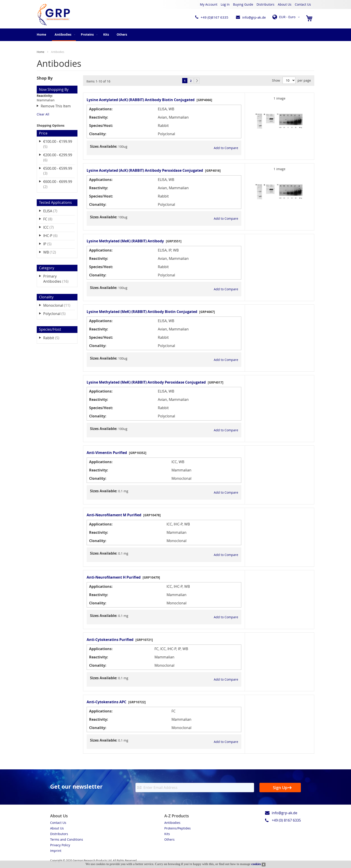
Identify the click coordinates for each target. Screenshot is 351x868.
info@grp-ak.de (254, 17)
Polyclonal (58, 314)
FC (51, 219)
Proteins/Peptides (178, 828)
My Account (209, 4)
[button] (287, 17)
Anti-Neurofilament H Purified (114, 577)
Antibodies (172, 823)
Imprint (56, 851)
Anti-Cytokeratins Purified (110, 640)
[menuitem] (64, 35)
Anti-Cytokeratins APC (106, 702)
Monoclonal (59, 305)
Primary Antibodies (59, 279)
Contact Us (303, 4)
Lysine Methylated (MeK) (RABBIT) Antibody (125, 241)
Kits (167, 834)
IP (50, 244)
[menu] (175, 35)
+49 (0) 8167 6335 (286, 820)
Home (41, 34)
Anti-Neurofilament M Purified (114, 515)
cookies (256, 864)
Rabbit (54, 338)
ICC (52, 227)
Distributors (265, 4)
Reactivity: (99, 117)
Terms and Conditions (67, 839)
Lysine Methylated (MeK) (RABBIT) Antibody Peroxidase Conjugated (146, 382)
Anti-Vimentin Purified (107, 453)
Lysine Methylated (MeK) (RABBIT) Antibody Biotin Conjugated (142, 312)
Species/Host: (101, 126)
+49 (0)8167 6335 (214, 17)
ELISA (53, 211)
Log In (225, 4)
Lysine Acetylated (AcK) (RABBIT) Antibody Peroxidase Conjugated (145, 170)
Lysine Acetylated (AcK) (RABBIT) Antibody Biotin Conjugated (141, 100)
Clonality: (98, 134)
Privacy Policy (60, 845)
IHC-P (54, 235)
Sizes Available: (104, 146)
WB (53, 252)
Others (169, 839)
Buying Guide (243, 4)
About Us (285, 4)
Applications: (101, 109)
